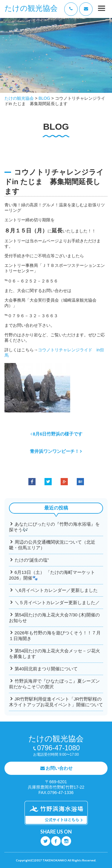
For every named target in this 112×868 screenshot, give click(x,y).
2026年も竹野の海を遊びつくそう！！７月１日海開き (55, 636)
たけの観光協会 (31, 8)
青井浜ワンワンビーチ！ (55, 451)
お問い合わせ (59, 768)
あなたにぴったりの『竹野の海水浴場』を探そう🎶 (54, 527)
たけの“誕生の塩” (32, 560)
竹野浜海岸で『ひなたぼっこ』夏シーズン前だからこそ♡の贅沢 (54, 684)
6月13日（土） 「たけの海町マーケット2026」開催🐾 (52, 575)
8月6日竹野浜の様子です (58, 434)
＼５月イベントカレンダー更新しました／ (57, 602)
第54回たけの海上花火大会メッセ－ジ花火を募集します (55, 654)
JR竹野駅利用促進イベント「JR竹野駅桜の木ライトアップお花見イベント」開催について (56, 702)
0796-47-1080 (58, 748)
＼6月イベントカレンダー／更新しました (56, 590)
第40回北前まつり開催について (46, 669)
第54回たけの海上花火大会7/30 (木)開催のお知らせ (54, 618)
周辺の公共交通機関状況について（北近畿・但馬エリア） (52, 545)
